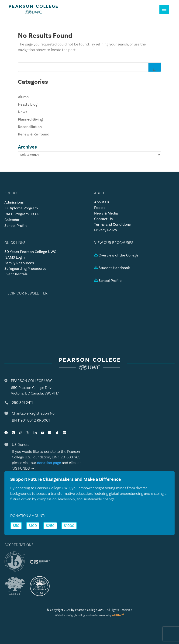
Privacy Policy (106, 230)
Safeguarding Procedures (26, 268)
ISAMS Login (15, 257)
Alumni (24, 97)
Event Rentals (16, 274)
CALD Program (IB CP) (22, 214)
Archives (27, 147)
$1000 (69, 526)
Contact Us (103, 219)
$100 (33, 526)
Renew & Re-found (34, 134)
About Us (102, 202)
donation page (49, 463)
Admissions (14, 202)
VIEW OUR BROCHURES (114, 243)
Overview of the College (119, 255)
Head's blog (28, 104)
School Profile (16, 226)
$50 (16, 526)
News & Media (106, 213)
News (23, 112)
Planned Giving (30, 119)
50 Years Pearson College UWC (30, 252)
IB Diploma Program (21, 208)
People (100, 208)
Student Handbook (114, 268)
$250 (50, 526)
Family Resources (19, 263)
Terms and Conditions (112, 224)
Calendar (12, 220)
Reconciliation (30, 127)
